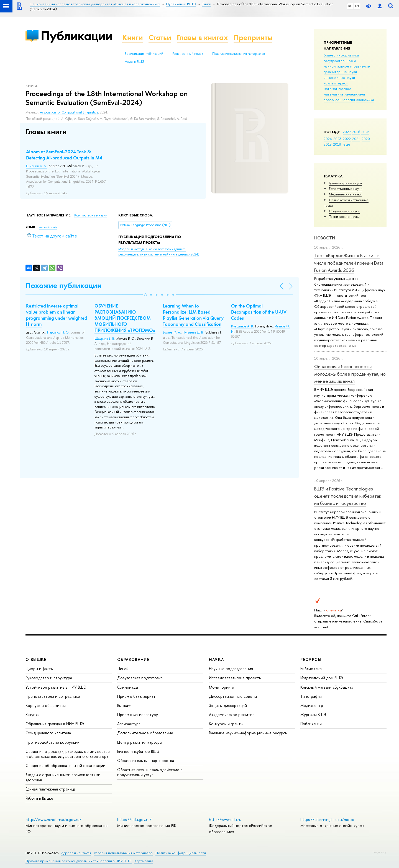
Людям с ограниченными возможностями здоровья (63, 777)
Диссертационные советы (233, 696)
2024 (328, 139)
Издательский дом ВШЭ (322, 678)
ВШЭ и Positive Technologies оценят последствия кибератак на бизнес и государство (348, 496)
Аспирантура (129, 724)
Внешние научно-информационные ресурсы (248, 733)
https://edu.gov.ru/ (134, 819)
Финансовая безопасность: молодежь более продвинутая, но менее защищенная (350, 374)
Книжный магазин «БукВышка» (327, 687)
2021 (356, 139)
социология (345, 100)
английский (48, 227)
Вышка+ (124, 705)
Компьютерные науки (91, 215)
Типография (311, 696)
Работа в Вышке (39, 798)
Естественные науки (346, 188)
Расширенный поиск (188, 54)
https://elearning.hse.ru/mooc (327, 819)
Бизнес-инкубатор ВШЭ (138, 751)
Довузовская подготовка (140, 678)
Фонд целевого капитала (48, 733)
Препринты (253, 38)
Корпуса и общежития (46, 705)
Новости (325, 238)
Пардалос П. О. (58, 332)
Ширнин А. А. (36, 166)
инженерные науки (339, 77)
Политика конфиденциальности (181, 853)
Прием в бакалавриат (136, 696)
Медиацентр (312, 705)
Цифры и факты (39, 669)
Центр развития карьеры (140, 742)
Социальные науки (344, 211)
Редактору (379, 852)
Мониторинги (222, 687)
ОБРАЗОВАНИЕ (133, 659)
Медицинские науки (345, 194)
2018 (337, 144)
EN (357, 6)
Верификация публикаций (144, 54)
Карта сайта (144, 861)
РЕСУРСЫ (311, 659)
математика (333, 94)
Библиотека (311, 669)
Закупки (33, 715)
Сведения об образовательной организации (65, 765)
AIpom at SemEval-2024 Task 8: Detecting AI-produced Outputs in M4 (64, 155)
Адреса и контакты (76, 853)
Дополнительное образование (145, 733)
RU (350, 6)
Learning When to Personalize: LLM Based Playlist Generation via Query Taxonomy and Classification (193, 315)
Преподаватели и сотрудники (53, 696)
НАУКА (217, 659)
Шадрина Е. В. (105, 339)
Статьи (160, 38)
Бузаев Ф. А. (172, 332)
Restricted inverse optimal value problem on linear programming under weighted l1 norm (57, 315)
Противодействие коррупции (53, 742)
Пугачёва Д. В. (193, 332)
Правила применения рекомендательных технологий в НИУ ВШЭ (79, 861)
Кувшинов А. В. (242, 326)
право (329, 100)
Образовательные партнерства (146, 760)
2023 (337, 139)
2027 (347, 132)
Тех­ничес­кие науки (344, 216)
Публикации (77, 36)
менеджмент (355, 94)
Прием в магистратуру (138, 715)
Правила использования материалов (239, 54)
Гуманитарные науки (345, 183)
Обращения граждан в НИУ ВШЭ (55, 724)
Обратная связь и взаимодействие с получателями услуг (150, 772)
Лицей (123, 669)
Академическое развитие (232, 715)
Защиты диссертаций (228, 705)
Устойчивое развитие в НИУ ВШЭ (56, 687)
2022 (347, 139)
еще (347, 144)
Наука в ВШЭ (135, 62)
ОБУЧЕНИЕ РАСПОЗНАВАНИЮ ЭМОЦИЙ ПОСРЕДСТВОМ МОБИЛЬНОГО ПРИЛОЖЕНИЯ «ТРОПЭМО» (125, 318)
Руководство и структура (49, 678)
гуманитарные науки (340, 72)
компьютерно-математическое (337, 86)
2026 (356, 132)
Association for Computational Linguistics (69, 112)
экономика (365, 100)
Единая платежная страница (51, 789)
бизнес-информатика (341, 55)
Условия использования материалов (123, 853)
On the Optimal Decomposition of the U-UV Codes (259, 312)
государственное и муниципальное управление (347, 63)
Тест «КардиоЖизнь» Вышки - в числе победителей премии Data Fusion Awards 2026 (349, 263)
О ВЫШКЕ (36, 659)
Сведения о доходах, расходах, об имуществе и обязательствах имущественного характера (68, 754)
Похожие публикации (64, 286)
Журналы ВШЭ (313, 715)
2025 (365, 132)
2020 (366, 139)
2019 (328, 144)
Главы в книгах (202, 38)
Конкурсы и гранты (226, 724)
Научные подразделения (231, 669)
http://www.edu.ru (225, 819)
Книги (133, 38)
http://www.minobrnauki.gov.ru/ (53, 819)
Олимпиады (128, 687)
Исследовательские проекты (235, 678)
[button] (145, 295)
